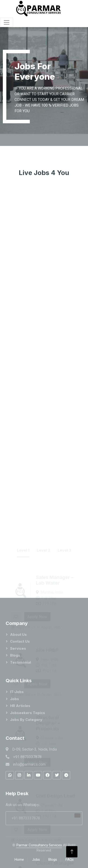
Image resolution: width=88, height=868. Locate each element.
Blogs (15, 655)
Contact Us (20, 641)
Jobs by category (26, 720)
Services (18, 648)
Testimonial (21, 662)
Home (19, 860)
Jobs (15, 699)
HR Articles (20, 706)
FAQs (69, 860)
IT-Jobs (17, 692)
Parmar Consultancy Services (39, 845)
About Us (18, 634)
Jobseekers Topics (28, 713)
